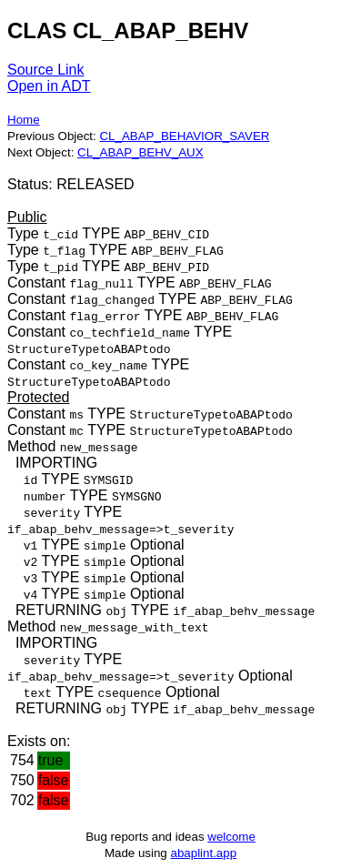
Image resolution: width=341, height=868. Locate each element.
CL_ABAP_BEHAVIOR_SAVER (184, 136)
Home (24, 120)
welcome (231, 837)
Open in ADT (49, 86)
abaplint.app (203, 853)
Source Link (46, 70)
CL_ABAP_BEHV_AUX (140, 152)
